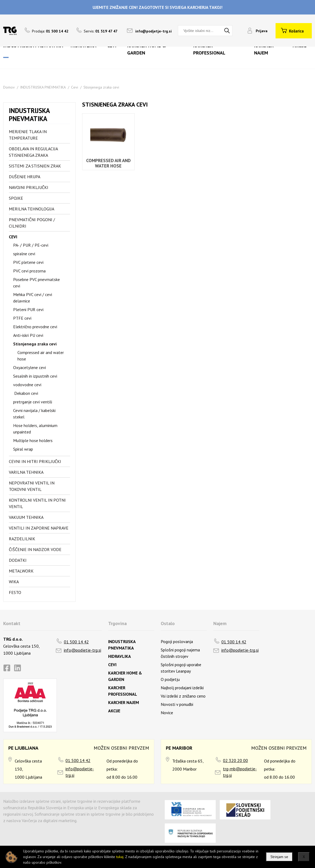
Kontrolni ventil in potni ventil (37, 503)
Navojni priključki (29, 187)
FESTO (15, 592)
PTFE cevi (22, 318)
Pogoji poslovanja (177, 641)
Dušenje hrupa (25, 177)
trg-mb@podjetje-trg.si (240, 772)
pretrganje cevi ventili (33, 402)
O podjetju (170, 679)
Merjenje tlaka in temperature (28, 135)
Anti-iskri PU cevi (28, 335)
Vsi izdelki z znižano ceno (183, 696)
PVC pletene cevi (28, 262)
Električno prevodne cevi (35, 327)
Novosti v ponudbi (177, 704)
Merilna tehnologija (32, 209)
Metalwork (21, 571)
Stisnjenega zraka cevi (101, 87)
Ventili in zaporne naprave (39, 528)
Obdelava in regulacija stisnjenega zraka (33, 152)
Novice (167, 713)
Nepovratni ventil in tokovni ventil (32, 486)
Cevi (75, 87)
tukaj (120, 857)
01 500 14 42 (76, 642)
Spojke (16, 198)
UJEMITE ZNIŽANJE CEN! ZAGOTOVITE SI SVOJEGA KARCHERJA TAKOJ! (157, 7)
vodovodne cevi (27, 385)
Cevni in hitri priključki (35, 461)
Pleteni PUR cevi (28, 309)
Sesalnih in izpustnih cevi (35, 376)
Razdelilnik (22, 539)
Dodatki (18, 560)
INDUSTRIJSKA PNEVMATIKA (43, 87)
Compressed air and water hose (41, 356)
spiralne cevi (24, 254)
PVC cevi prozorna (29, 271)
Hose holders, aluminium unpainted (35, 429)
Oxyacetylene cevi (30, 367)
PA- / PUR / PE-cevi (31, 245)
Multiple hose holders (33, 440)
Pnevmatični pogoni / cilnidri (32, 223)
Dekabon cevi (26, 393)
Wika (14, 582)
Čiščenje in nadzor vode (35, 549)
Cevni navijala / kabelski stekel (34, 414)
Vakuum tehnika (26, 517)
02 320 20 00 (235, 760)
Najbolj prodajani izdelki (182, 688)
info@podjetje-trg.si (153, 31)
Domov (9, 87)
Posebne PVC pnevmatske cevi (36, 283)
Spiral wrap (23, 449)
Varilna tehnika (26, 472)
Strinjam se (279, 857)
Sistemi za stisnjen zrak (35, 166)
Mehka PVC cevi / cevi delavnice (33, 298)
